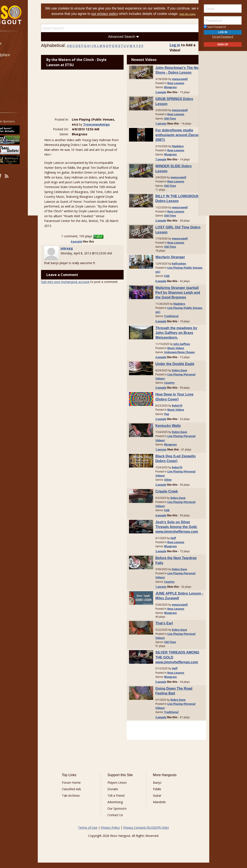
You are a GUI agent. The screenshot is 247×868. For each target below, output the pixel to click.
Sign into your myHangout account (76, 301)
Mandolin (156, 807)
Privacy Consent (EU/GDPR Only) (146, 833)
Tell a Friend (119, 801)
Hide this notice (135, 19)
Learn (14, 66)
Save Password (215, 27)
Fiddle (154, 794)
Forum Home (80, 788)
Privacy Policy (110, 833)
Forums (16, 43)
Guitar (154, 801)
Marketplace (20, 55)
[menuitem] (24, 43)
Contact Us (118, 820)
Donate (116, 794)
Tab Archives (80, 801)
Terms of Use (88, 833)
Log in (169, 50)
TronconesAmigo (92, 128)
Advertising (118, 807)
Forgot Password (223, 37)
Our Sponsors (120, 814)
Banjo (154, 788)
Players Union (120, 788)
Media (15, 78)
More (14, 89)
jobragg (78, 262)
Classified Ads (80, 794)
